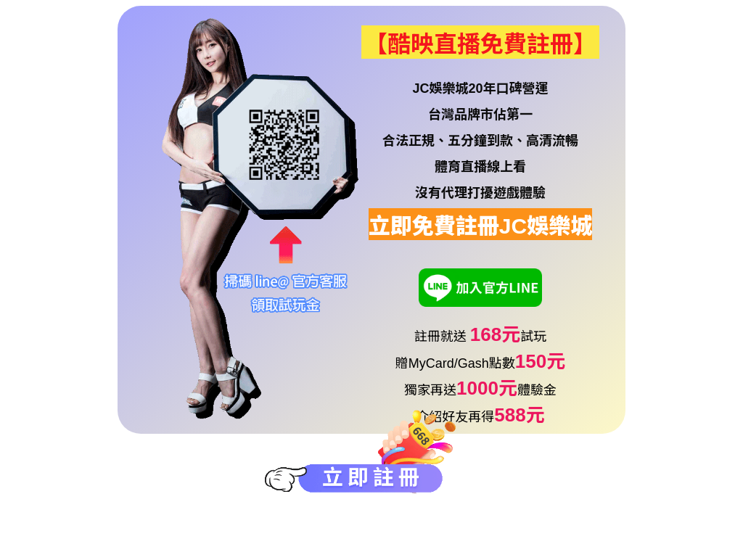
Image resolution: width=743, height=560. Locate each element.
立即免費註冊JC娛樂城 (480, 226)
